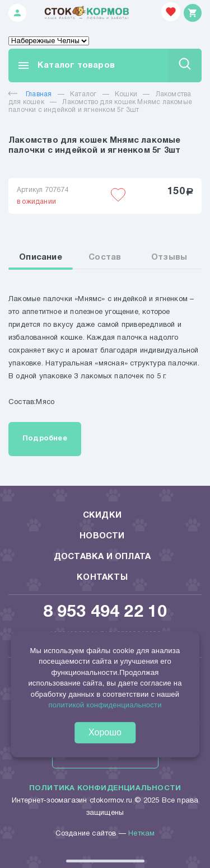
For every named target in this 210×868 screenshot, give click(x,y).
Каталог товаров (66, 65)
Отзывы (169, 257)
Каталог (83, 94)
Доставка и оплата (102, 557)
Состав (105, 257)
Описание (41, 257)
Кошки (126, 94)
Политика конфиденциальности (105, 789)
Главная (30, 94)
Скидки (102, 515)
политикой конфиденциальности (105, 705)
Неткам (141, 834)
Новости (102, 536)
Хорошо (105, 732)
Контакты (102, 578)
